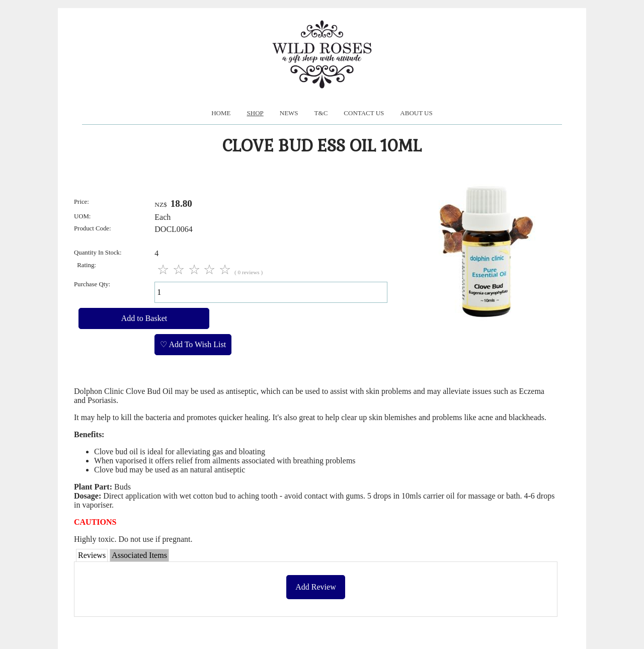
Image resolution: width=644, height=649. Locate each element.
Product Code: (93, 228)
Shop (255, 113)
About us (416, 113)
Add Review (315, 587)
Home (221, 113)
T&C (321, 113)
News (289, 113)
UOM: (82, 216)
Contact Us (364, 113)
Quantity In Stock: (98, 253)
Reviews (92, 555)
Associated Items (139, 555)
